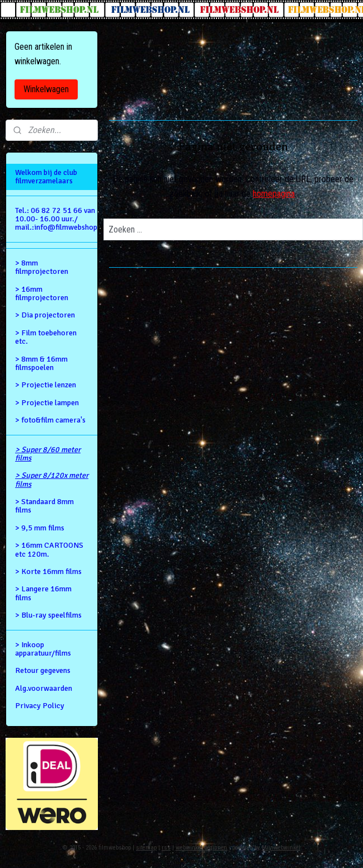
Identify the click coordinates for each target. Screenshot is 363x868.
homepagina (274, 194)
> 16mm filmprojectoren (42, 293)
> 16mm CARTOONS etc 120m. (49, 549)
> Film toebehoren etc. (46, 337)
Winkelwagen (46, 89)
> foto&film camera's (50, 420)
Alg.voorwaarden (44, 688)
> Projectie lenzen (46, 385)
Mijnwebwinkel (281, 848)
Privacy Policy (40, 706)
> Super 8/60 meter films (48, 454)
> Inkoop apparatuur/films (43, 649)
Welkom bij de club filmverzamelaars (46, 177)
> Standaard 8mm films (44, 506)
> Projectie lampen (47, 403)
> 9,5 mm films (40, 528)
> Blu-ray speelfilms (48, 615)
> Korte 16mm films (48, 571)
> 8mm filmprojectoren (42, 267)
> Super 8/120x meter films (52, 480)
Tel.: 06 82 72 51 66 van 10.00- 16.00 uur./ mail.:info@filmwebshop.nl (56, 219)
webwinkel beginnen (201, 848)
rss (166, 848)
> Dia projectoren (45, 315)
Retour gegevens (43, 670)
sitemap (146, 848)
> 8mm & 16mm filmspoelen (41, 363)
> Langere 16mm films (43, 593)
